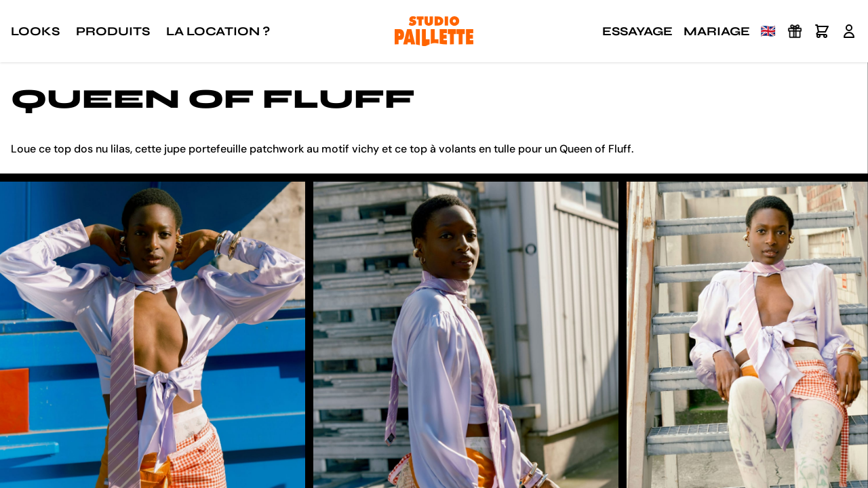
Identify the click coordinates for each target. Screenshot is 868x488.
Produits (113, 31)
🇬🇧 (768, 31)
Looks (35, 31)
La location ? (218, 31)
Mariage (717, 31)
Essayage (637, 31)
